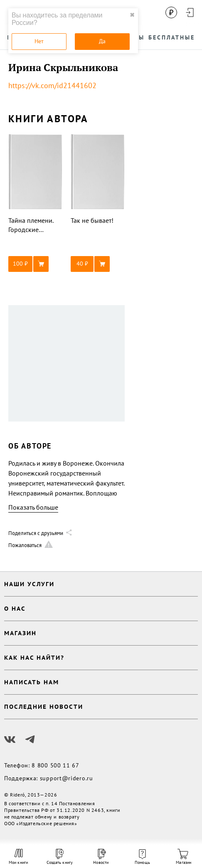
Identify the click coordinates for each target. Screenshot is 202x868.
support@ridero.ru (67, 778)
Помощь (142, 857)
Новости (101, 857)
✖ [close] (132, 15)
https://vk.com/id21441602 (52, 85)
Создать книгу (60, 857)
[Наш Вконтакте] (10, 740)
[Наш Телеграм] (30, 740)
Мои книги (18, 857)
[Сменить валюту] (171, 12)
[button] (35, 264)
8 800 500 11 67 (55, 765)
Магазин (184, 857)
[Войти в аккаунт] (190, 12)
